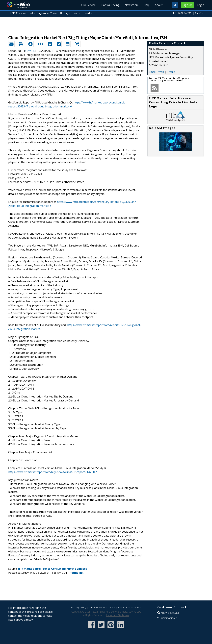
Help (147, 5)
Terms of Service (98, 607)
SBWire (18, 5)
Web (161, 72)
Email (152, 72)
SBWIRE (30, 51)
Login (200, 5)
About (159, 5)
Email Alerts (184, 13)
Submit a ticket (168, 618)
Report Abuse (134, 607)
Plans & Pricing (110, 5)
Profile (171, 72)
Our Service (88, 5)
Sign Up (188, 5)
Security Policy (78, 607)
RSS (201, 13)
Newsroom (132, 5)
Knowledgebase (170, 613)
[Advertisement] (106, 25)
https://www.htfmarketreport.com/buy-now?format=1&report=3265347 (53, 472)
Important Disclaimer (118, 615)
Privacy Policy (117, 607)
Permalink (77, 573)
